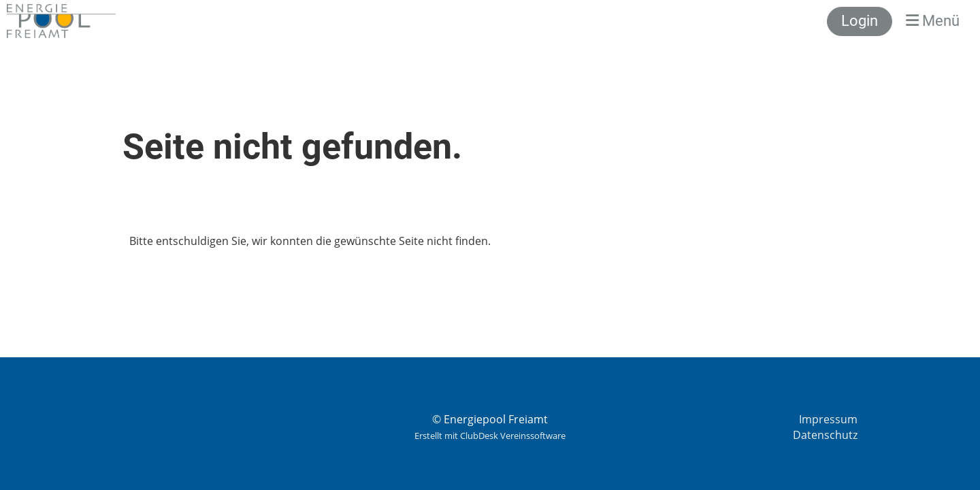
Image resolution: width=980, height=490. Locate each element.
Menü (933, 21)
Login (860, 21)
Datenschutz (825, 435)
